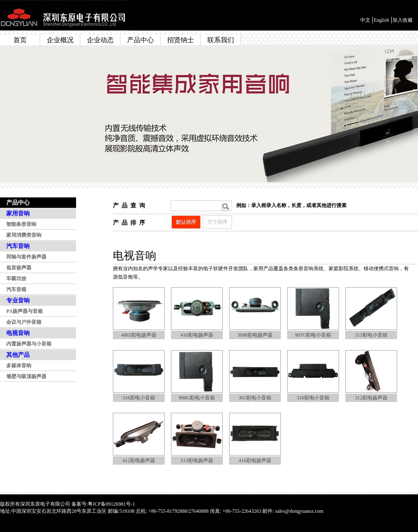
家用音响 (18, 214)
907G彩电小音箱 (313, 335)
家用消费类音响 (24, 235)
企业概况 (60, 40)
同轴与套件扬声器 (26, 257)
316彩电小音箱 (139, 398)
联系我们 (221, 40)
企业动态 (100, 40)
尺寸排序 (217, 222)
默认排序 (186, 222)
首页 (20, 40)
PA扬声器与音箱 (24, 311)
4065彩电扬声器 (139, 335)
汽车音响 (18, 246)
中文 (365, 20)
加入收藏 (403, 20)
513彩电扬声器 (197, 460)
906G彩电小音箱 (197, 398)
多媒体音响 (19, 366)
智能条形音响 (21, 224)
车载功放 (16, 279)
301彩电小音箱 (255, 398)
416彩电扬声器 (255, 460)
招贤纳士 (181, 40)
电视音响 (18, 333)
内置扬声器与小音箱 (29, 344)
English (381, 20)
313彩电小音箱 (371, 335)
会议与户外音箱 (24, 322)
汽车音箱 (16, 289)
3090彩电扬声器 (255, 335)
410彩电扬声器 (197, 335)
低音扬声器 (19, 268)
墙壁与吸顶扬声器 (26, 376)
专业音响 (18, 301)
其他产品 (18, 355)
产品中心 (140, 40)
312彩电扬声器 (371, 398)
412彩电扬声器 (139, 460)
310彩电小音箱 (313, 398)
